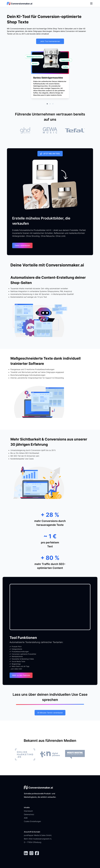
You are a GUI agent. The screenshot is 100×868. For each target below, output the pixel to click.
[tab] (47, 104)
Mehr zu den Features (21, 675)
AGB (26, 818)
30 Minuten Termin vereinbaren (50, 713)
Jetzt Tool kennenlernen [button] (50, 41)
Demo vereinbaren (22, 245)
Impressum (28, 811)
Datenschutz (29, 814)
